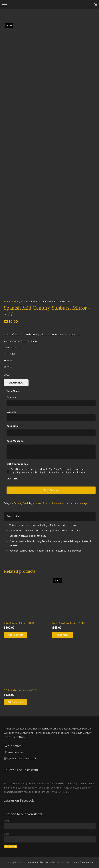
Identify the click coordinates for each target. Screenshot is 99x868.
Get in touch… (14, 746)
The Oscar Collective (37, 862)
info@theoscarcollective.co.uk (20, 758)
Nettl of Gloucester (83, 862)
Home (7, 301)
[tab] (13, 516)
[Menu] (5, 5)
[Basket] (96, 5)
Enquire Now (16, 383)
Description (13, 516)
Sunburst (74, 503)
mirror (38, 503)
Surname (12, 412)
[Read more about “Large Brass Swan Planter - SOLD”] (63, 635)
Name (7, 821)
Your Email (14, 426)
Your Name (15, 391)
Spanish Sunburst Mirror (55, 503)
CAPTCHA (12, 479)
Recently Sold (19, 301)
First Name (12, 397)
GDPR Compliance (19, 464)
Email (7, 834)
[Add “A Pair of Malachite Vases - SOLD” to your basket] (16, 702)
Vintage (83, 503)
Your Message (16, 441)
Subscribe (10, 846)
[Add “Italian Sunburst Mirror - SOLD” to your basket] (16, 635)
